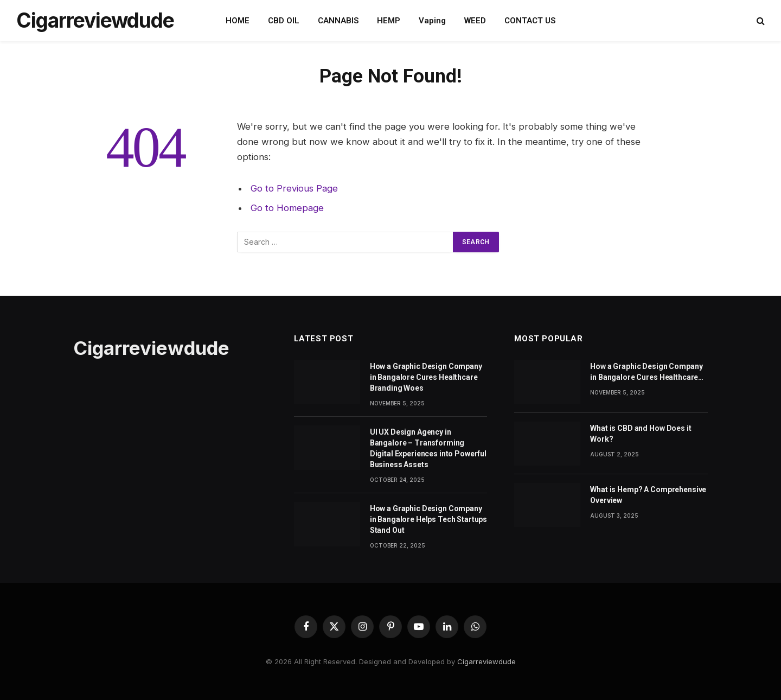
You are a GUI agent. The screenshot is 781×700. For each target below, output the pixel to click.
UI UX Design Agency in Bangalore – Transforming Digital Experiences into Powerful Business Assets (428, 448)
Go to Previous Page (294, 188)
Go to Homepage (287, 208)
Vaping (432, 21)
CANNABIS (338, 21)
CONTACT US (530, 21)
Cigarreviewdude (486, 661)
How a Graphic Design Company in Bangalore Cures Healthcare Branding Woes (426, 377)
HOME (238, 21)
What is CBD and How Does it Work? (641, 434)
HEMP (389, 21)
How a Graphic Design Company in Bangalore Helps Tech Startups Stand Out (429, 519)
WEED (475, 21)
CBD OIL (284, 21)
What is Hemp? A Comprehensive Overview (648, 495)
